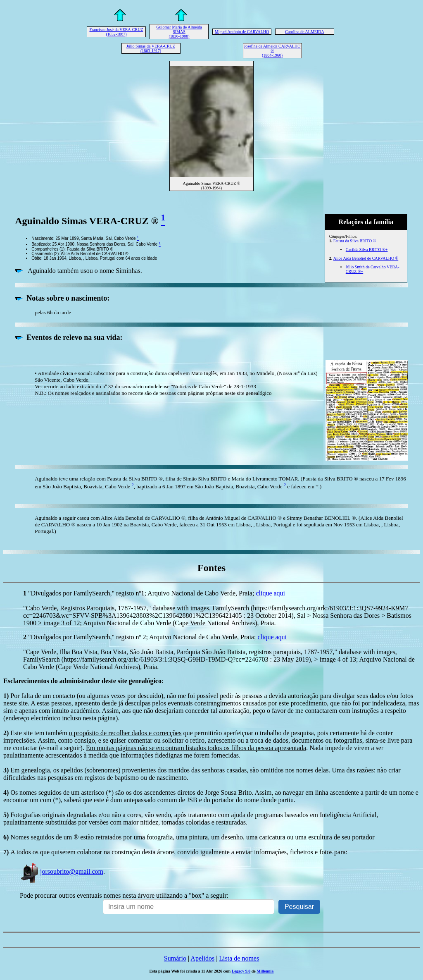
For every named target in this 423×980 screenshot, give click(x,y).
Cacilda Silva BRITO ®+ (367, 250)
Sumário (175, 958)
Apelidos (202, 958)
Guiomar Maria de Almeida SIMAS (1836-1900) (179, 32)
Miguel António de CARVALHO (242, 32)
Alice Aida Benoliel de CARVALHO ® (366, 258)
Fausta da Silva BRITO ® (355, 241)
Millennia (265, 971)
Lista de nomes (239, 958)
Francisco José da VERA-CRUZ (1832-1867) (116, 32)
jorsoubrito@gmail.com (62, 871)
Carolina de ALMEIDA (304, 32)
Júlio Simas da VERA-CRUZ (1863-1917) (151, 48)
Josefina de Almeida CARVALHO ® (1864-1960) (272, 51)
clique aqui (270, 593)
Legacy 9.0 (241, 971)
